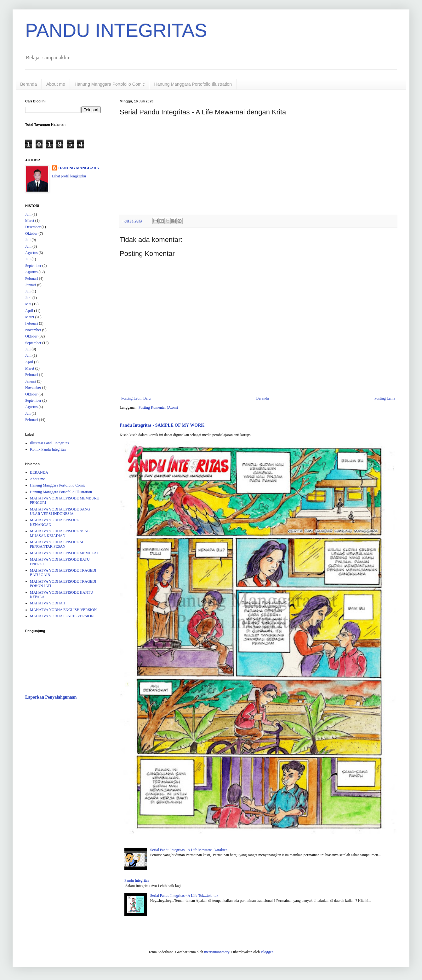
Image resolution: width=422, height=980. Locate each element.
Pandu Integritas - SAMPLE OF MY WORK (162, 425)
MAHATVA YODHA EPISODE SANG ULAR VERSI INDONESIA (60, 511)
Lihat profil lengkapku (69, 176)
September (33, 266)
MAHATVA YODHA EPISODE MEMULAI (64, 553)
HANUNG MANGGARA (79, 168)
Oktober (31, 233)
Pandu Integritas (137, 880)
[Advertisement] (63, 741)
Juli (28, 240)
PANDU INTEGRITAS (116, 30)
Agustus (31, 253)
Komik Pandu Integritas (48, 449)
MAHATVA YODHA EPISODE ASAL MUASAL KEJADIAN (60, 533)
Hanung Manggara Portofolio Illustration (193, 84)
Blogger (267, 952)
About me (56, 84)
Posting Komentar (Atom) (158, 407)
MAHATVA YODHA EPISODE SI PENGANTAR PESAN (57, 544)
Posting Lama (385, 398)
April (29, 311)
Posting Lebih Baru (136, 398)
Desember (33, 227)
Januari (31, 285)
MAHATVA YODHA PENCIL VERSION (62, 616)
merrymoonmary (217, 952)
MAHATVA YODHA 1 (48, 603)
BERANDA (39, 472)
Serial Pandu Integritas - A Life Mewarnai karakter (189, 850)
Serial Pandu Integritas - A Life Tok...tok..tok (184, 896)
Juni (28, 214)
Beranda (29, 84)
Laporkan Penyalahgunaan (51, 697)
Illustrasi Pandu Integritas (49, 443)
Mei (28, 304)
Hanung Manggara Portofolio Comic (110, 84)
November (33, 330)
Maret (30, 221)
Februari (32, 279)
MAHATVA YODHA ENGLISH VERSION (63, 610)
